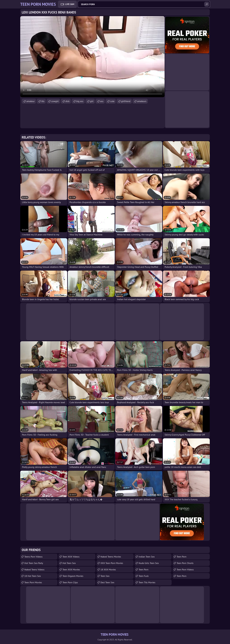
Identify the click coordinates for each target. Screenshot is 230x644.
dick (67, 101)
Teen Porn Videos (185, 569)
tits (43, 101)
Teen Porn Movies (33, 582)
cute (112, 101)
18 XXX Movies (108, 569)
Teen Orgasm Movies (73, 576)
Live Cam (70, 4)
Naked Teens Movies (111, 557)
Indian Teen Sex (147, 557)
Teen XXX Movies (71, 569)
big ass (80, 101)
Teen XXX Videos (71, 557)
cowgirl (55, 101)
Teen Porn (144, 569)
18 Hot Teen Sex (33, 576)
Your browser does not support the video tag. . (92, 57)
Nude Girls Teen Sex (149, 563)
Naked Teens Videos (34, 569)
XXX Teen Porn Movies (112, 563)
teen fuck (144, 576)
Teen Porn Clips (70, 582)
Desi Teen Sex (107, 582)
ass (102, 101)
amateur (31, 101)
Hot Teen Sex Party (34, 563)
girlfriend (126, 101)
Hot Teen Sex (69, 563)
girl (92, 101)
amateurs (142, 101)
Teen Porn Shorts (185, 563)
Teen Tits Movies (147, 582)
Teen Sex (105, 576)
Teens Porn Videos (33, 557)
